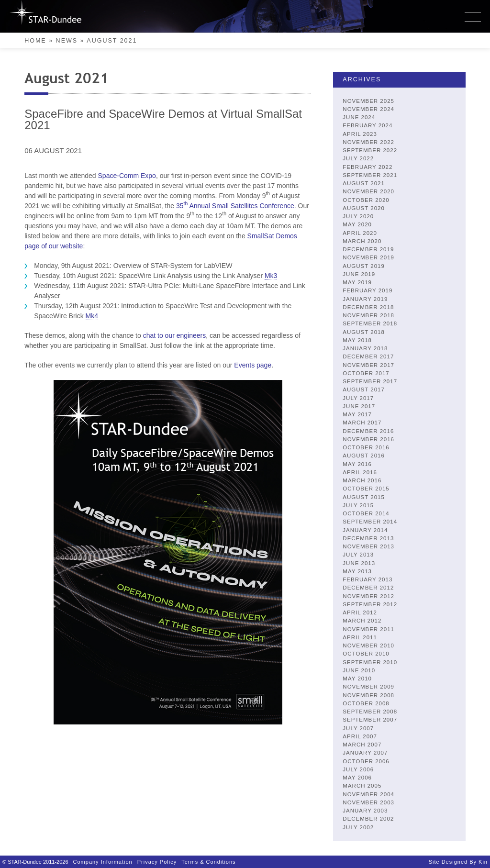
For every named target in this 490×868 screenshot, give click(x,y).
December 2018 (368, 307)
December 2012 (368, 588)
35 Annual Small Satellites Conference (235, 206)
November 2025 (368, 101)
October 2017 (366, 373)
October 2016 (366, 447)
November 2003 (368, 802)
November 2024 (368, 109)
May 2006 (357, 778)
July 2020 (358, 216)
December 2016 (368, 431)
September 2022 (370, 150)
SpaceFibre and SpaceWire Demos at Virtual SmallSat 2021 (163, 119)
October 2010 (366, 654)
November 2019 (368, 257)
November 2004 (368, 794)
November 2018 (368, 315)
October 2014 (366, 513)
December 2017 (368, 356)
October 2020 (366, 200)
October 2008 (366, 703)
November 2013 (368, 546)
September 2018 (370, 323)
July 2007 (358, 728)
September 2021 (370, 175)
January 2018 (365, 348)
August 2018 (364, 332)
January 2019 (365, 299)
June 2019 (359, 274)
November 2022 (368, 142)
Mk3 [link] (271, 276)
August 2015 (364, 497)
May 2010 (357, 679)
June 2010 (359, 670)
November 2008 (368, 695)
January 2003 (365, 811)
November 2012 (368, 596)
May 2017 (357, 414)
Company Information (103, 862)
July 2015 (358, 505)
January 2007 (365, 753)
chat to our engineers (175, 335)
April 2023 (360, 134)
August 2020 (364, 208)
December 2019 (368, 249)
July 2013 (358, 555)
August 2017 (364, 389)
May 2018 (357, 340)
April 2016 (360, 472)
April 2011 (360, 637)
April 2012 (360, 612)
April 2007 (360, 736)
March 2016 (362, 480)
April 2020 (360, 233)
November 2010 (368, 645)
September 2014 (370, 522)
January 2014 (365, 530)
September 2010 (370, 662)
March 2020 (362, 241)
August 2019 (364, 266)
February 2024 (367, 125)
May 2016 (357, 464)
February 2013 (367, 579)
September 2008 (370, 712)
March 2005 (362, 786)
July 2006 (358, 769)
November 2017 (368, 365)
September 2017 (370, 381)
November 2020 (368, 191)
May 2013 (357, 571)
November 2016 (368, 439)
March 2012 (362, 621)
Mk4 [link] (92, 316)
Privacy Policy (157, 862)
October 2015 (366, 489)
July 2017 (358, 398)
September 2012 (370, 604)
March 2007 (362, 745)
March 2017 (362, 423)
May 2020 (357, 224)
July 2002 (358, 827)
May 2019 (357, 282)
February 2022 (367, 167)
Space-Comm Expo (127, 176)
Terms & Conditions (208, 862)
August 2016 (364, 456)
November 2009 (368, 687)
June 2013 (359, 563)
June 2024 (359, 117)
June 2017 (359, 406)
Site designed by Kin (458, 862)
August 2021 (364, 183)
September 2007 (370, 720)
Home (35, 41)
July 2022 (358, 158)
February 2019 (367, 290)
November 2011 (368, 629)
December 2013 (368, 538)
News (67, 41)
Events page (253, 365)
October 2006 (366, 761)
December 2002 (368, 819)
